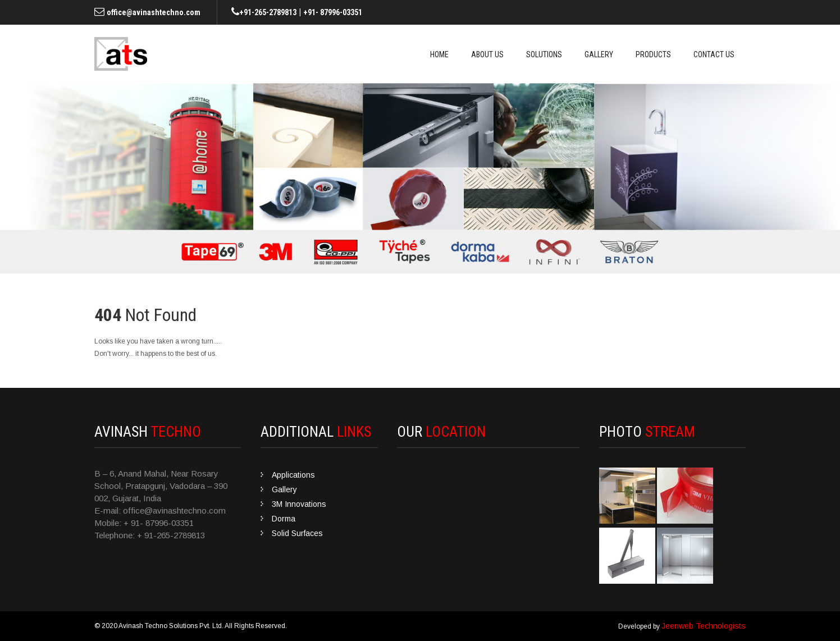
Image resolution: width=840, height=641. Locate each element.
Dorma (284, 519)
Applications (293, 475)
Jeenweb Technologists (704, 626)
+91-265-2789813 (268, 12)
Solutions (544, 54)
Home (439, 54)
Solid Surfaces (297, 533)
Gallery (599, 54)
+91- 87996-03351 (333, 12)
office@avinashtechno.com (154, 12)
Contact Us (714, 54)
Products (653, 54)
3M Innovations (299, 504)
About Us (487, 54)
